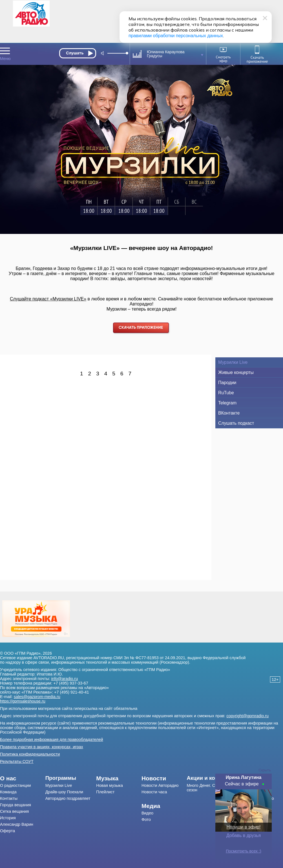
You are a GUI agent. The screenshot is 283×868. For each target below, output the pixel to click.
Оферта (7, 831)
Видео (147, 813)
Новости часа (154, 792)
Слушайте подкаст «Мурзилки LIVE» (48, 299)
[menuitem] (23, 778)
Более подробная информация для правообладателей (52, 739)
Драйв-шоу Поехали (64, 792)
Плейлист (105, 792)
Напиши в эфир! (244, 827)
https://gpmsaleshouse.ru (23, 701)
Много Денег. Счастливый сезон (211, 788)
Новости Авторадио (160, 785)
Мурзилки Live (59, 785)
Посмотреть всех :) (244, 851)
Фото (146, 820)
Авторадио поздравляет (68, 798)
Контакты (9, 798)
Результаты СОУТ (17, 761)
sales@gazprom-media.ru (37, 697)
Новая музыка (110, 785)
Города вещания (16, 805)
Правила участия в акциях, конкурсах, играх (42, 747)
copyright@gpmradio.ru (247, 716)
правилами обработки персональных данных (176, 36)
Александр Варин (17, 824)
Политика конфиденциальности (30, 754)
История (8, 818)
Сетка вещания (14, 811)
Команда (8, 792)
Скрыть (265, 770)
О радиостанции (16, 785)
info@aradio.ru (65, 679)
